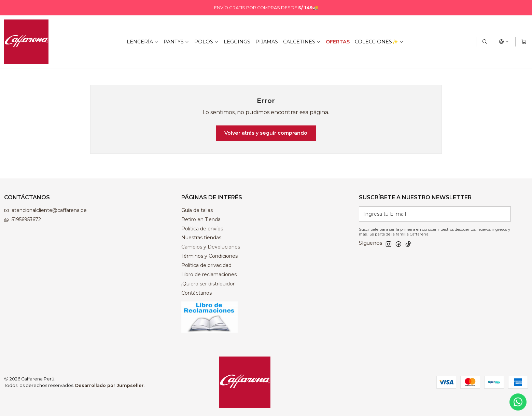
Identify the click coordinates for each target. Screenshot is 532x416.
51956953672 (23, 219)
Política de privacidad (206, 265)
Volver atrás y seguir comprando (266, 133)
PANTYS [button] (176, 42)
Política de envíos (202, 229)
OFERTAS (338, 42)
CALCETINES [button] (302, 42)
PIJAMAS (267, 42)
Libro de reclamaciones (209, 274)
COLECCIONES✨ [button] (379, 42)
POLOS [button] (206, 42)
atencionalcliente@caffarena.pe (45, 210)
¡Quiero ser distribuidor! (208, 284)
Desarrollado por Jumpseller (109, 385)
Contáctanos (197, 293)
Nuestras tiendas (201, 238)
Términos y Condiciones (209, 256)
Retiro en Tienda (201, 219)
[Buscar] (485, 42)
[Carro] (524, 42)
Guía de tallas (197, 210)
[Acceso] (504, 42)
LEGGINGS (237, 42)
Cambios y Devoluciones (211, 247)
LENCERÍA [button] (143, 42)
